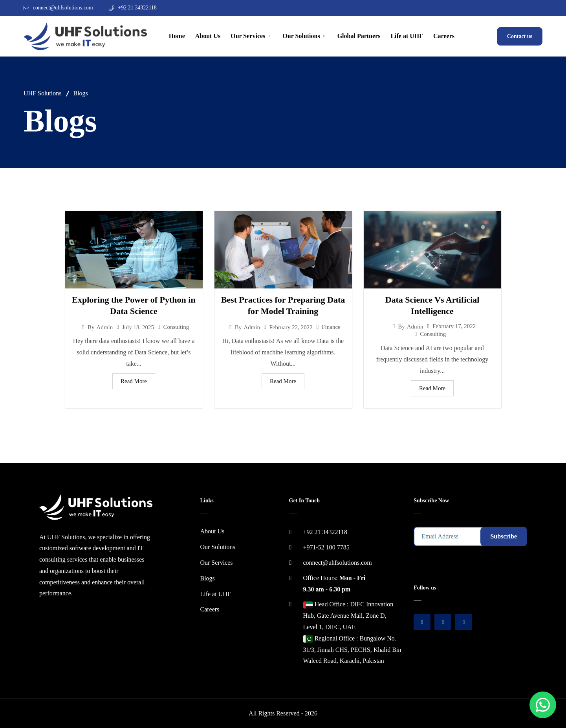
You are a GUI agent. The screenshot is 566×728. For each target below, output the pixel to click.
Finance (331, 327)
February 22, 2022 (291, 328)
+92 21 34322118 (137, 8)
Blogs (207, 578)
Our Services (248, 36)
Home (177, 36)
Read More (134, 381)
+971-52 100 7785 (326, 547)
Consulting (176, 327)
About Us (208, 36)
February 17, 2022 (454, 326)
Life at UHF (407, 36)
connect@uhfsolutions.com (63, 8)
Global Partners (359, 36)
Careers (444, 36)
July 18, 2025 (138, 328)
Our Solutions (301, 36)
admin (105, 328)
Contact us (520, 36)
